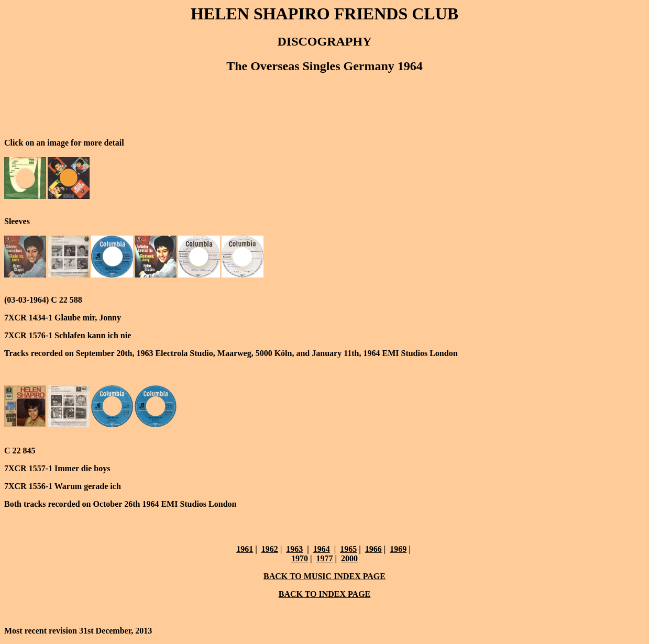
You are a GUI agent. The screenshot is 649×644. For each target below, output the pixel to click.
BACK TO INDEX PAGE (325, 594)
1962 (270, 549)
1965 (348, 549)
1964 (322, 549)
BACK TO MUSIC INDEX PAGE (324, 576)
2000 (349, 558)
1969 (398, 549)
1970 (300, 558)
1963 (294, 549)
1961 (245, 549)
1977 (325, 558)
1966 (373, 549)
